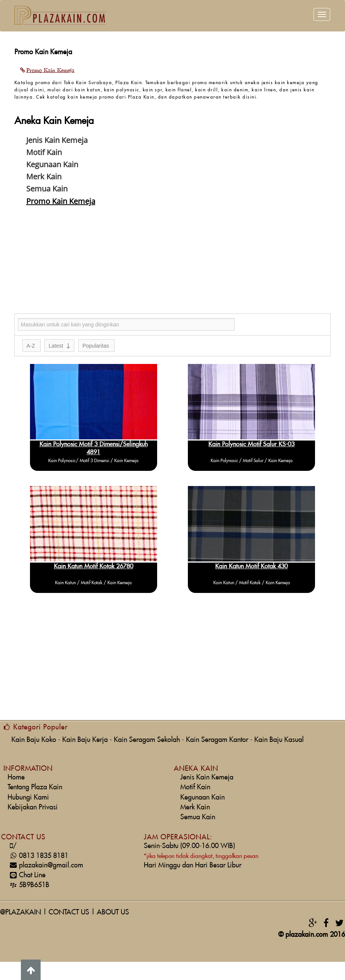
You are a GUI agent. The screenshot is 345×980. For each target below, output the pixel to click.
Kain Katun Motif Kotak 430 (251, 566)
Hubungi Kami (28, 797)
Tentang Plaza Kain (35, 787)
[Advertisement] (173, 260)
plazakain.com (307, 935)
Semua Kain (198, 817)
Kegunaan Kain (202, 797)
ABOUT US (113, 912)
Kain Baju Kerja (85, 740)
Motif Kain (195, 787)
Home (16, 777)
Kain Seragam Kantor (217, 740)
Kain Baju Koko (34, 740)
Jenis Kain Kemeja (207, 777)
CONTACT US (69, 912)
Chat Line (27, 875)
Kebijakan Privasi (33, 807)
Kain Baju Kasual (279, 740)
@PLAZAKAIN (20, 912)
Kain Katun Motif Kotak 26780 (94, 566)
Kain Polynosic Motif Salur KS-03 (251, 444)
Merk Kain (195, 807)
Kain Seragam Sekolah (147, 740)
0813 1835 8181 (38, 856)
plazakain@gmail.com (45, 865)
